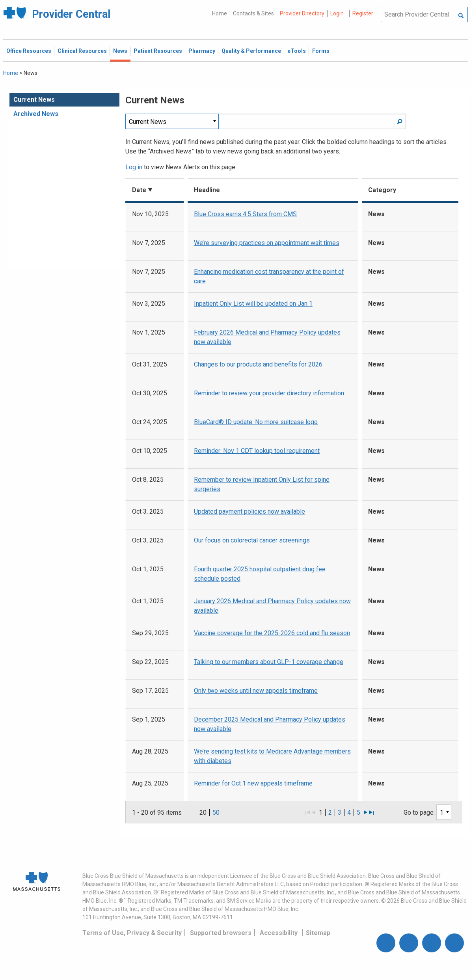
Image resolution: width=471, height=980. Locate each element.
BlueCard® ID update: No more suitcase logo (256, 422)
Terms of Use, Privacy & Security (132, 933)
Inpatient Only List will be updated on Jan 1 (253, 304)
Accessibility (279, 933)
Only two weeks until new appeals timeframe (256, 691)
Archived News (36, 114)
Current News (34, 100)
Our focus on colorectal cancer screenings (252, 540)
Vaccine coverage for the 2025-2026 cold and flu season (272, 633)
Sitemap (318, 933)
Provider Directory (302, 13)
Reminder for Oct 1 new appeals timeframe (253, 783)
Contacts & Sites (253, 13)
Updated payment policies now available (249, 512)
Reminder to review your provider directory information (269, 393)
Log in (134, 167)
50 (216, 813)
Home (220, 13)
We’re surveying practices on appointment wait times (267, 243)
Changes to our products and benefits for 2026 (258, 364)
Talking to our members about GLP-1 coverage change (269, 662)
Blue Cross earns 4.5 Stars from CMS (245, 214)
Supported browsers (221, 933)
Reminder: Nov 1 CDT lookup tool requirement (257, 451)
